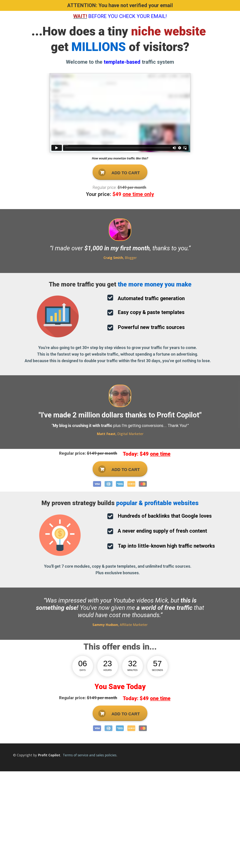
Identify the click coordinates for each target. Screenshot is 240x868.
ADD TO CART (119, 172)
